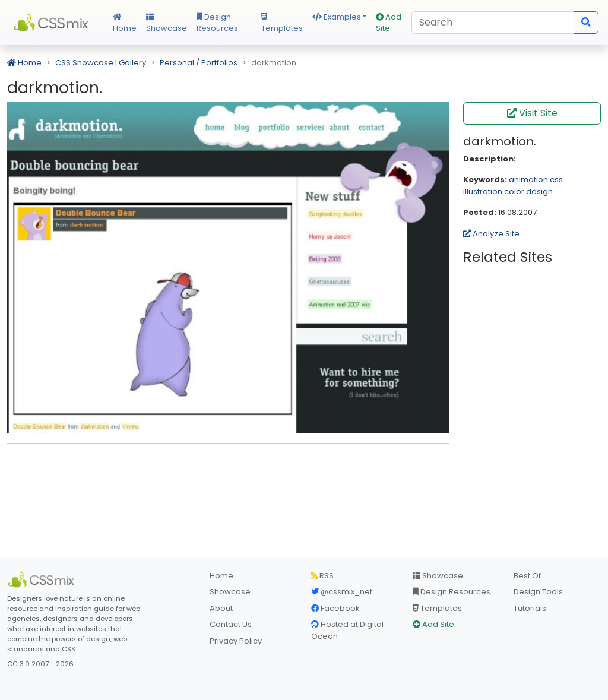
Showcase (167, 24)
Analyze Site (491, 234)
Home (125, 24)
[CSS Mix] (43, 579)
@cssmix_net (342, 592)
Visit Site (532, 113)
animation (528, 180)
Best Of (527, 576)
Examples (337, 17)
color (514, 191)
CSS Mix (53, 23)
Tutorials (530, 608)
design (539, 191)
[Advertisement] (228, 471)
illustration (483, 191)
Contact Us (231, 624)
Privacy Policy (236, 641)
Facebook (335, 608)
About (221, 608)
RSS (322, 576)
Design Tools (538, 592)
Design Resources (217, 23)
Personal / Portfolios (199, 63)
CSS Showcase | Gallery (101, 63)
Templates (282, 24)
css (556, 180)
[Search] (493, 23)
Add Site (389, 23)
